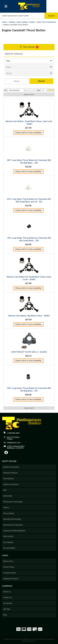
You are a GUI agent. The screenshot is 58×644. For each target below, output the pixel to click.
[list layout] (53, 90)
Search (41, 81)
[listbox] (29, 61)
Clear (17, 81)
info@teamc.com (14, 443)
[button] (29, 16)
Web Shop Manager (29, 641)
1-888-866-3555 (13, 433)
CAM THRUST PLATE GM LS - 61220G (29, 352)
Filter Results (29, 47)
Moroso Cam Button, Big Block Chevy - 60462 (29, 316)
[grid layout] (50, 90)
